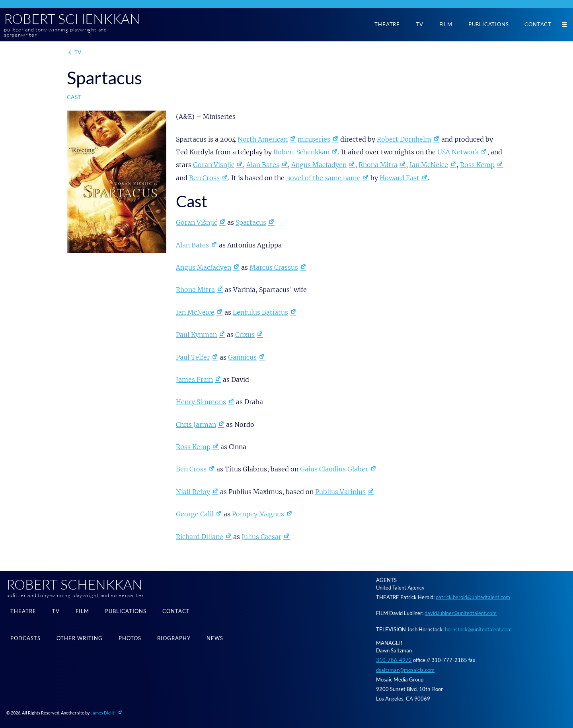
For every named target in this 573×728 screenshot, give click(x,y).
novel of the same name (323, 178)
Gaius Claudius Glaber (334, 469)
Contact (538, 24)
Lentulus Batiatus (260, 312)
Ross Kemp (477, 165)
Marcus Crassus (274, 267)
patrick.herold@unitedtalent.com (473, 597)
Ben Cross (204, 178)
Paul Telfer (193, 357)
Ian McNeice (429, 165)
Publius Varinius (340, 492)
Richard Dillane (200, 537)
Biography (174, 638)
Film (446, 24)
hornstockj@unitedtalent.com (478, 629)
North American (263, 139)
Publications (489, 24)
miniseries (314, 139)
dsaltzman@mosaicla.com (405, 670)
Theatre (387, 24)
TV (420, 24)
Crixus (245, 335)
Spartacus (251, 222)
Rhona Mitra (378, 165)
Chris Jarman (196, 424)
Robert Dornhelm (404, 139)
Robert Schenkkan (72, 19)
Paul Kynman (196, 335)
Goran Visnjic (214, 165)
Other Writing (80, 638)
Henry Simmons (201, 402)
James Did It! (103, 713)
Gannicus (242, 357)
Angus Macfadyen (319, 165)
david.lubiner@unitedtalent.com (461, 613)
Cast (74, 97)
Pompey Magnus (258, 514)
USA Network (458, 152)
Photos (130, 638)
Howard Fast (400, 178)
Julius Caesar (261, 537)
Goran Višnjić (197, 222)
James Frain (194, 380)
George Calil (195, 514)
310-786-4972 (394, 660)
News (215, 638)
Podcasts (25, 638)
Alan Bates (263, 165)
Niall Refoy (193, 492)
